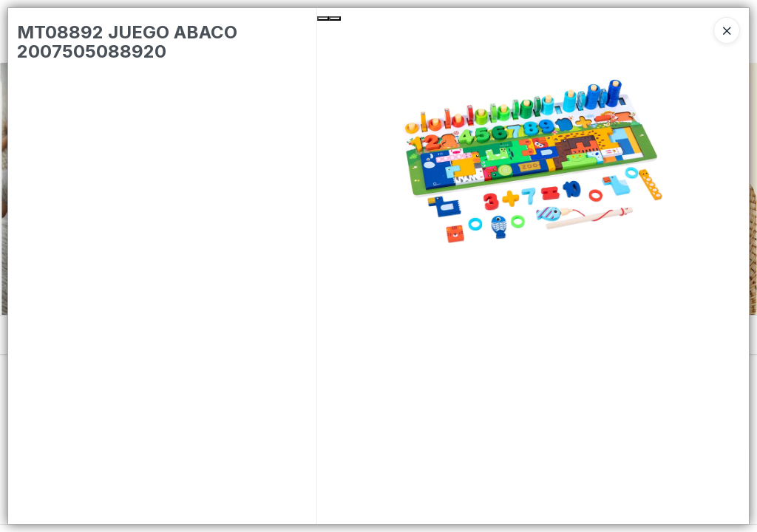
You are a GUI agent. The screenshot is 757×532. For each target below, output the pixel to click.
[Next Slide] (335, 18)
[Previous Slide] (323, 18)
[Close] (727, 30)
